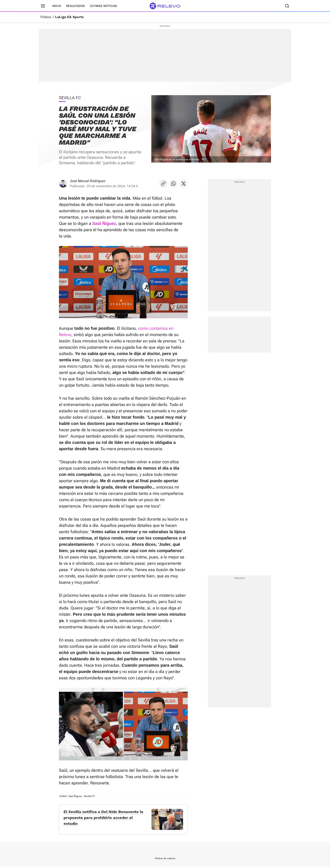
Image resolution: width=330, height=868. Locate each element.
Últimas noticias (103, 6)
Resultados (75, 6)
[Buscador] (287, 6)
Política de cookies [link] (165, 860)
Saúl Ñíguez (75, 796)
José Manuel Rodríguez (88, 181)
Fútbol (46, 17)
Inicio (57, 6)
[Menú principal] (43, 6)
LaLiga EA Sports (69, 17)
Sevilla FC (89, 796)
